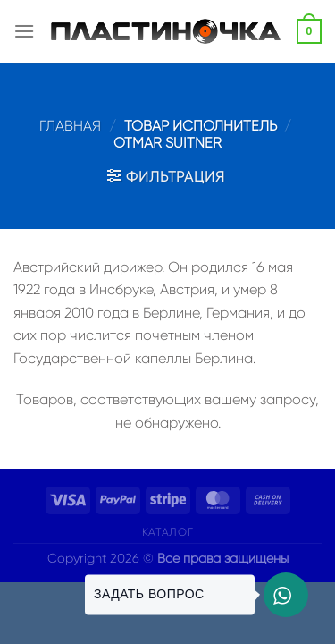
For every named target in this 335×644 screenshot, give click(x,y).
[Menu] (24, 31)
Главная (70, 126)
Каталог (167, 532)
